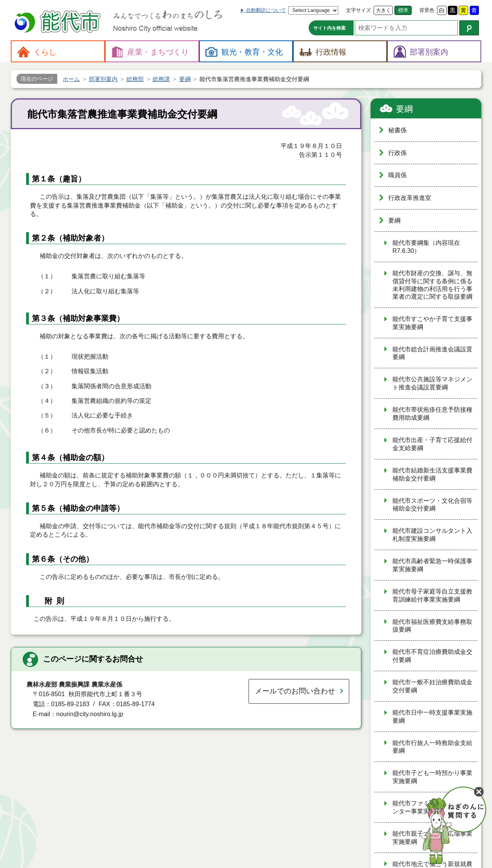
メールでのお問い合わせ (295, 691)
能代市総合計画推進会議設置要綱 (432, 353)
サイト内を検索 (329, 28)
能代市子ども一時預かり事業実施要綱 (432, 777)
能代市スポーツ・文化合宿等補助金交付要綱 (432, 505)
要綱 (404, 109)
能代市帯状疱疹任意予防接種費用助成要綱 (432, 414)
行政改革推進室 (410, 198)
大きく (383, 10)
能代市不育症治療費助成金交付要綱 (432, 656)
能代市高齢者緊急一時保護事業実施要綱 (432, 565)
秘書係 (397, 130)
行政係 (397, 153)
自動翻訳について (266, 10)
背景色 (427, 10)
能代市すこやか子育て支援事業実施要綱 (432, 323)
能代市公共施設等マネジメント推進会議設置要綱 (432, 383)
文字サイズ (358, 10)
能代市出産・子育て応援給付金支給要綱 (432, 444)
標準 (403, 10)
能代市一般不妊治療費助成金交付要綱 (432, 686)
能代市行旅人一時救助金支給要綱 (432, 747)
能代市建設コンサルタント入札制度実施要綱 (432, 535)
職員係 (397, 175)
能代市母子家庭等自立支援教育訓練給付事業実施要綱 (432, 595)
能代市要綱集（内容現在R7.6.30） (426, 247)
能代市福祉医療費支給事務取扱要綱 (432, 626)
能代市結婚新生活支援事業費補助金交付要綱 (432, 474)
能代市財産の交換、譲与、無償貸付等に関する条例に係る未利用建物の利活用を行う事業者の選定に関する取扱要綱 (432, 285)
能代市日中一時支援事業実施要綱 (432, 717)
